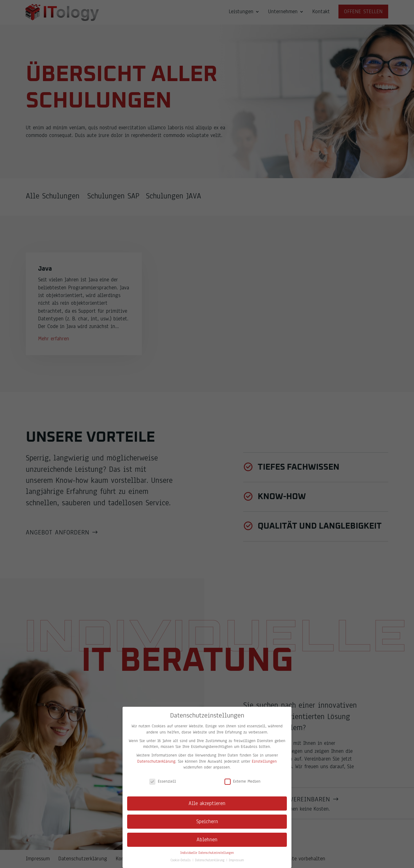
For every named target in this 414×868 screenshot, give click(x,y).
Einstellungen (264, 761)
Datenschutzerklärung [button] (210, 860)
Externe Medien (242, 782)
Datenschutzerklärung (156, 761)
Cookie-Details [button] (181, 860)
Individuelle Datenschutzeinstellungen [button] (207, 853)
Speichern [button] (207, 821)
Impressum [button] (236, 860)
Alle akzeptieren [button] (207, 803)
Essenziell (163, 782)
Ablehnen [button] (207, 840)
